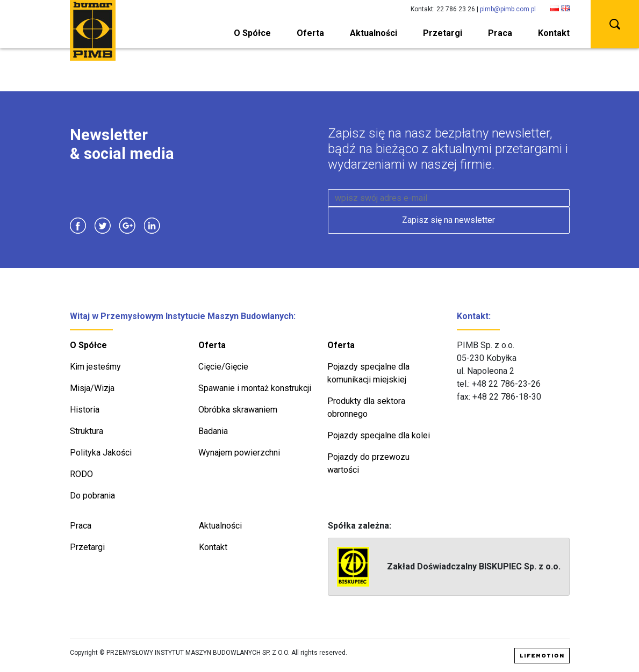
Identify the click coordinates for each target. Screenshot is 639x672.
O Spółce (252, 33)
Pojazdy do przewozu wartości (368, 463)
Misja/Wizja (92, 388)
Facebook (78, 226)
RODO (81, 474)
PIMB (93, 30)
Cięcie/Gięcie (223, 367)
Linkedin (152, 226)
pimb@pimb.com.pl (508, 9)
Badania (213, 431)
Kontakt (554, 33)
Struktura (87, 431)
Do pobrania (92, 496)
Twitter (103, 226)
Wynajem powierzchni (239, 453)
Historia (85, 410)
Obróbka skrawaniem (238, 410)
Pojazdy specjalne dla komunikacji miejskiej (368, 373)
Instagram (177, 226)
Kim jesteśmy (95, 367)
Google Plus (127, 226)
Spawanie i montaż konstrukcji (255, 388)
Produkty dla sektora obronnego (366, 407)
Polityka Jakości (101, 453)
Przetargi (443, 33)
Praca (500, 33)
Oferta (310, 33)
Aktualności (374, 33)
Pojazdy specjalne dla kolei (379, 435)
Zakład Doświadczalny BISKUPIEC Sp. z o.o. (449, 567)
